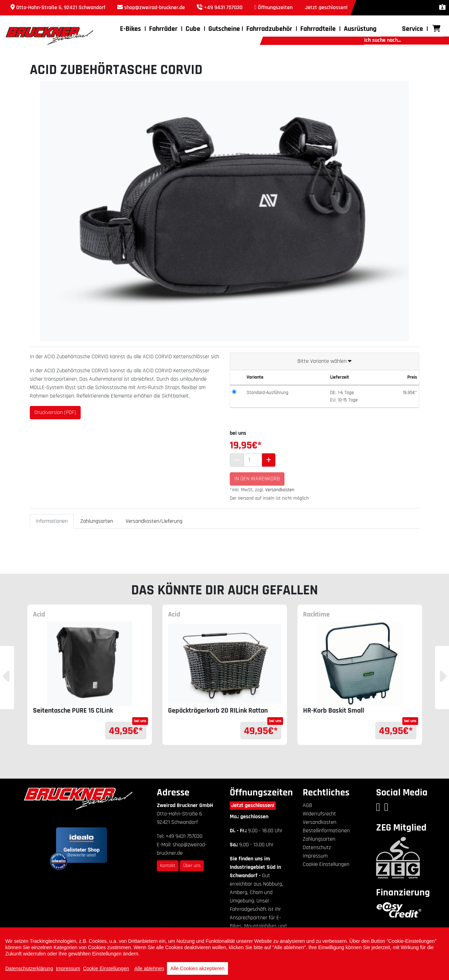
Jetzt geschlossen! (253, 805)
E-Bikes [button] (130, 29)
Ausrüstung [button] (360, 29)
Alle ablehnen (149, 968)
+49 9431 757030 (223, 8)
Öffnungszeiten (275, 8)
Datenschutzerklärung (29, 968)
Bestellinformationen (326, 831)
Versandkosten (280, 490)
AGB (307, 805)
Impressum (315, 856)
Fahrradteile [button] (318, 29)
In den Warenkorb (257, 479)
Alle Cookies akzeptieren (197, 968)
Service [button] (413, 29)
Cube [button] (193, 29)
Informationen (52, 521)
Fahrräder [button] (163, 29)
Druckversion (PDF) (55, 412)
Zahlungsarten (97, 521)
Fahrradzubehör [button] (269, 29)
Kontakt (168, 866)
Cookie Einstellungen (326, 864)
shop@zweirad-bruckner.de (155, 8)
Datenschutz (317, 848)
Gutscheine (224, 29)
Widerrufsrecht (319, 814)
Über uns (192, 866)
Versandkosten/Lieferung (154, 521)
